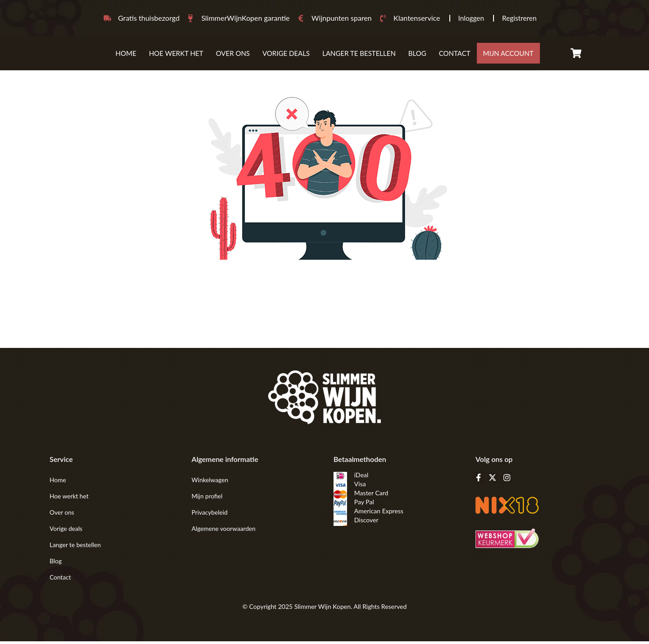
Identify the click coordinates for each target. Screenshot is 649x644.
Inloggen (471, 19)
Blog (417, 56)
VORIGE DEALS (286, 56)
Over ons (233, 56)
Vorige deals (66, 531)
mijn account (508, 56)
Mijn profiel (207, 499)
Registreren (520, 19)
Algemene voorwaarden (224, 531)
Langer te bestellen (359, 56)
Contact (455, 56)
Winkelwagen (210, 482)
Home (126, 56)
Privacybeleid (210, 515)
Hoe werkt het (176, 56)
